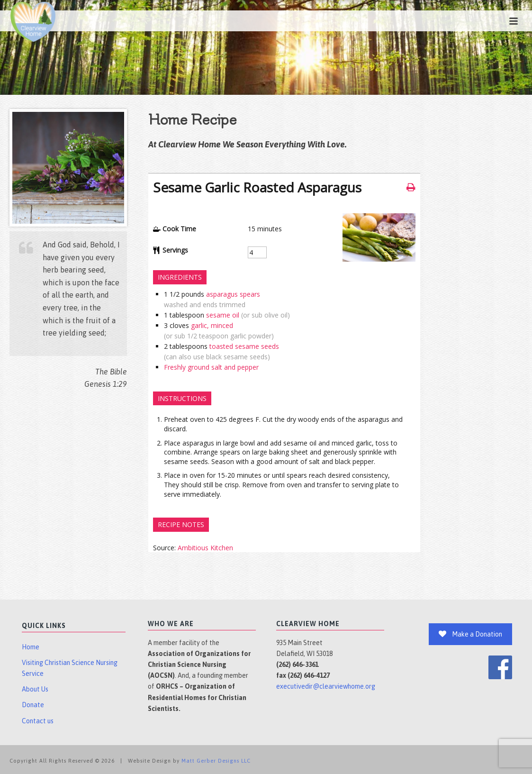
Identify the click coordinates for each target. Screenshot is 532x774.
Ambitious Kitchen (205, 548)
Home (31, 647)
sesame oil (223, 315)
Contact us (38, 721)
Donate (33, 705)
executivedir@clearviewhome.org (326, 686)
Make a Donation (470, 634)
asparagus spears (233, 294)
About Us (35, 689)
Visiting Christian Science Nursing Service (70, 668)
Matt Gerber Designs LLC (216, 761)
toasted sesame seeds (244, 346)
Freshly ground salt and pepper (211, 367)
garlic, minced (212, 325)
